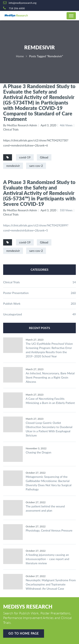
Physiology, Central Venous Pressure (49, 530)
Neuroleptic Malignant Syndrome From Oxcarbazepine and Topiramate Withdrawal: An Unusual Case (51, 584)
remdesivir (13, 166)
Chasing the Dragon (38, 452)
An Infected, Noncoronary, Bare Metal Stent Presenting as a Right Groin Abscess (50, 377)
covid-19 (25, 157)
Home (20, 56)
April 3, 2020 (48, 125)
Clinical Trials (11, 129)
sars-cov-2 (36, 166)
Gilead (44, 157)
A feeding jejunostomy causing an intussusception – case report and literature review (47, 559)
